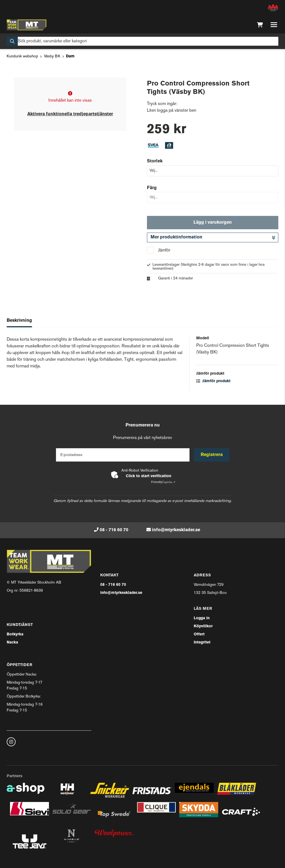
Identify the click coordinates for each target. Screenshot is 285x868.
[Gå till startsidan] (27, 25)
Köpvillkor (203, 626)
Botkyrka (15, 634)
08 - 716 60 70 (114, 530)
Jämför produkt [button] (213, 381)
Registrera (212, 455)
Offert (199, 634)
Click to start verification (148, 476)
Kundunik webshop (22, 56)
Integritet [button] (202, 643)
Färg (152, 188)
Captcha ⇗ (163, 482)
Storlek (155, 161)
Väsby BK (52, 56)
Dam (70, 56)
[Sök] (142, 41)
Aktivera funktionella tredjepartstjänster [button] (70, 114)
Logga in (202, 618)
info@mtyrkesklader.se (176, 530)
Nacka (12, 643)
